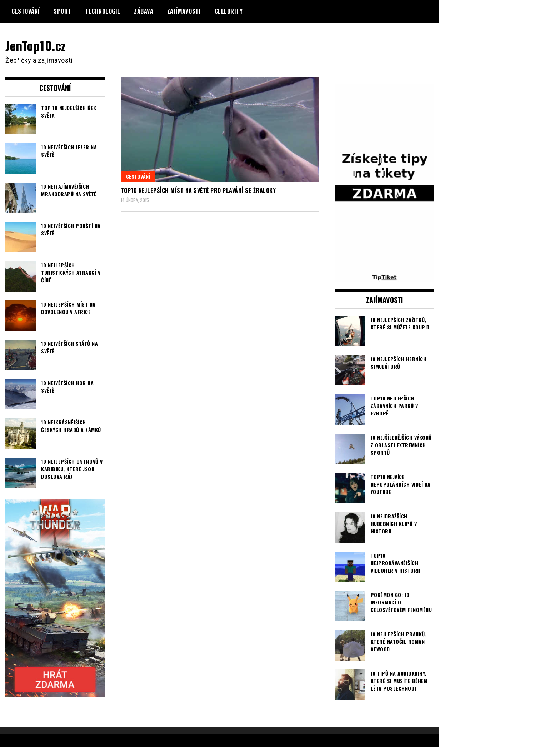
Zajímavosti (184, 11)
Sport (62, 11)
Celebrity (229, 11)
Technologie (103, 11)
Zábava (144, 11)
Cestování (26, 11)
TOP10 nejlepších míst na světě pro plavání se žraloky (198, 190)
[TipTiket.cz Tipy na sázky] (385, 277)
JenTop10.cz (36, 45)
